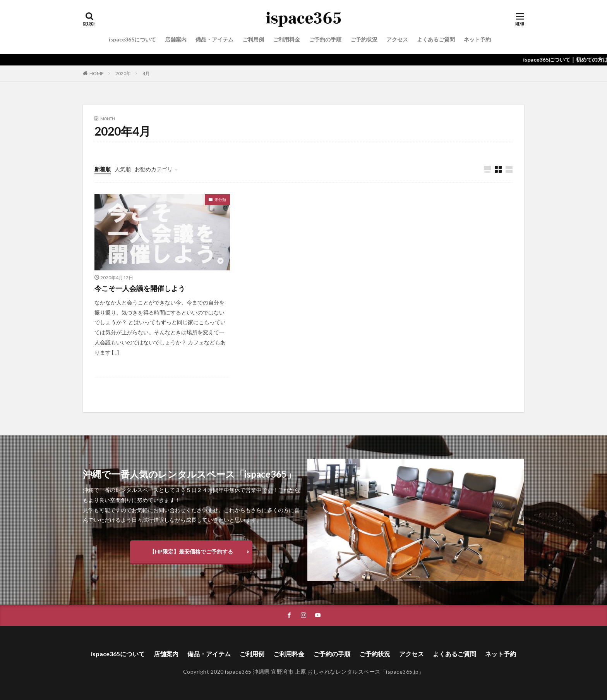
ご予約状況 (364, 39)
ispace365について (132, 39)
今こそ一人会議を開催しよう (140, 288)
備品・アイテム (214, 39)
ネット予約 (477, 39)
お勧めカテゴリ (154, 169)
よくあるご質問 (436, 39)
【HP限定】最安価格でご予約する (191, 551)
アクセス (397, 39)
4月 (146, 73)
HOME (97, 73)
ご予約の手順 (325, 39)
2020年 (123, 73)
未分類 (220, 200)
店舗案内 (176, 39)
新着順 (103, 169)
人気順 (123, 169)
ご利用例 (253, 39)
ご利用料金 (286, 39)
